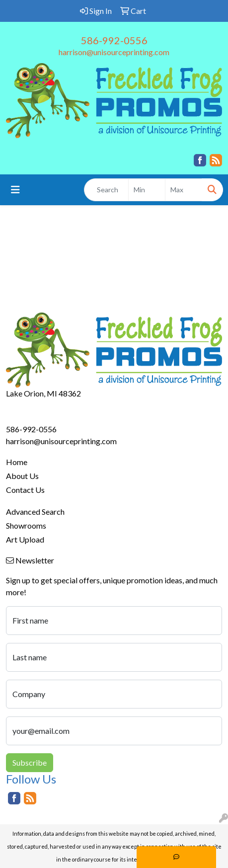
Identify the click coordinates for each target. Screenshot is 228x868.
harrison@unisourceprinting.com (114, 52)
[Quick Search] (106, 190)
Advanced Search (35, 512)
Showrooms (26, 525)
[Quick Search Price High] (184, 190)
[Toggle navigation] (15, 190)
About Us (22, 476)
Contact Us (25, 490)
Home (17, 462)
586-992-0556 (114, 40)
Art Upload (25, 539)
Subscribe (30, 762)
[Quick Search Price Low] (147, 190)
